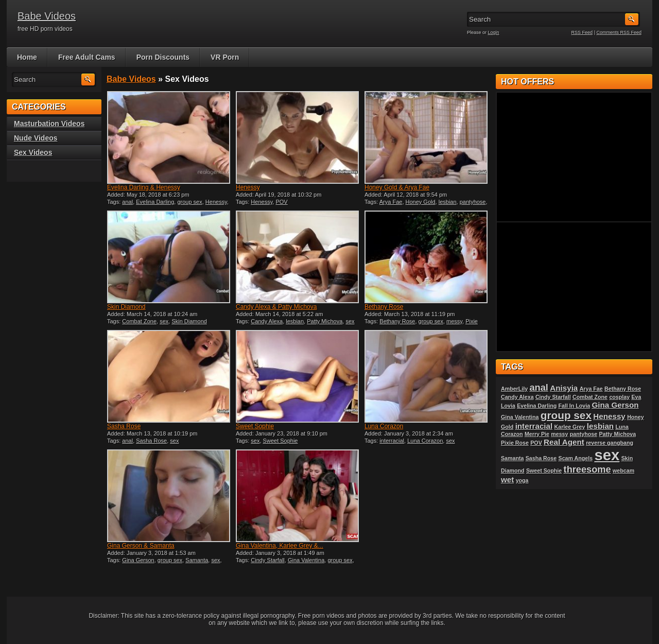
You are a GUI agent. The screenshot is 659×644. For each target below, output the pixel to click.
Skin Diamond (126, 307)
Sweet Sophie (255, 426)
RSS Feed (582, 32)
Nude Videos (36, 138)
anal (127, 202)
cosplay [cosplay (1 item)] (619, 397)
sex (164, 321)
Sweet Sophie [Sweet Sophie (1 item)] (544, 471)
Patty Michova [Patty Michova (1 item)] (617, 434)
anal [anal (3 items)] (539, 387)
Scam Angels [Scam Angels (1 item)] (576, 458)
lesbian (448, 202)
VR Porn (225, 57)
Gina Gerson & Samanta (141, 546)
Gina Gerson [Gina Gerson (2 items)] (615, 405)
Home (27, 57)
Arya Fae (391, 202)
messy (454, 321)
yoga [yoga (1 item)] (522, 480)
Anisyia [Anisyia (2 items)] (564, 388)
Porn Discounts (163, 57)
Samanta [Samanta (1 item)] (512, 458)
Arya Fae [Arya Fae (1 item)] (591, 389)
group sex (189, 202)
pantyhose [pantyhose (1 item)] (584, 434)
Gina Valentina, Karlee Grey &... (280, 546)
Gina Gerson (138, 560)
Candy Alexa (267, 321)
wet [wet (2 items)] (507, 480)
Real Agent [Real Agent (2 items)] (564, 442)
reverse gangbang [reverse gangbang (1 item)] (610, 443)
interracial (392, 441)
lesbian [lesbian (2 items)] (600, 426)
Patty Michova (325, 321)
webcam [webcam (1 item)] (623, 471)
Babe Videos (47, 16)
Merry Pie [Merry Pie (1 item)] (537, 434)
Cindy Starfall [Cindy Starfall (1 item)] (553, 397)
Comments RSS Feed (619, 32)
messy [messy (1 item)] (559, 434)
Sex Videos (33, 152)
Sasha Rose (124, 426)
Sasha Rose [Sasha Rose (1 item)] (541, 458)
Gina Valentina (306, 560)
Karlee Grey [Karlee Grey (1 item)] (570, 427)
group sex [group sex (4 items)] (566, 415)
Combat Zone (139, 321)
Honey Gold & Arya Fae (397, 187)
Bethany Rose (384, 307)
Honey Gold (421, 202)
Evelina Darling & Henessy (144, 187)
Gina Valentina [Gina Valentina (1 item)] (520, 417)
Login (494, 32)
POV (281, 202)
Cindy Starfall (267, 560)
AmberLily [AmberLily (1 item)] (514, 389)
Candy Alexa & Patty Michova (276, 307)
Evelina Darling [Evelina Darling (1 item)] (537, 406)
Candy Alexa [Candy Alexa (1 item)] (517, 397)
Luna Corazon (384, 426)
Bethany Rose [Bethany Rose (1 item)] (623, 389)
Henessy (216, 202)
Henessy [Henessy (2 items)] (609, 416)
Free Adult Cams (87, 57)
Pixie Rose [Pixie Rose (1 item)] (515, 443)
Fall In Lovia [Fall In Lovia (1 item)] (575, 406)
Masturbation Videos (49, 124)
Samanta (197, 560)
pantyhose (473, 202)
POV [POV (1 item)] (536, 443)
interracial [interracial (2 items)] (534, 426)
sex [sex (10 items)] (607, 455)
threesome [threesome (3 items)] (587, 469)
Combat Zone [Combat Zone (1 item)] (590, 397)
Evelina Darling (155, 202)
